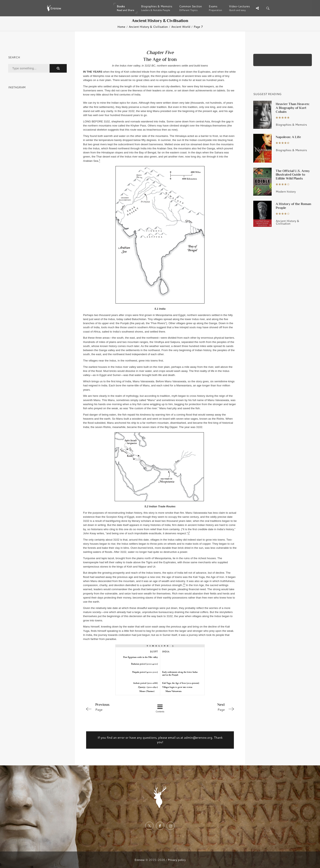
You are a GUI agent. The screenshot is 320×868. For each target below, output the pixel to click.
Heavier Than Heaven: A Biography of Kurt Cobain (293, 108)
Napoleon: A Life (288, 137)
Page (114, 707)
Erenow (140, 860)
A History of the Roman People (293, 206)
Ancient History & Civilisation (148, 27)
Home (121, 27)
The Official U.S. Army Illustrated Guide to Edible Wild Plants (293, 175)
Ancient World (181, 27)
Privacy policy (177, 860)
